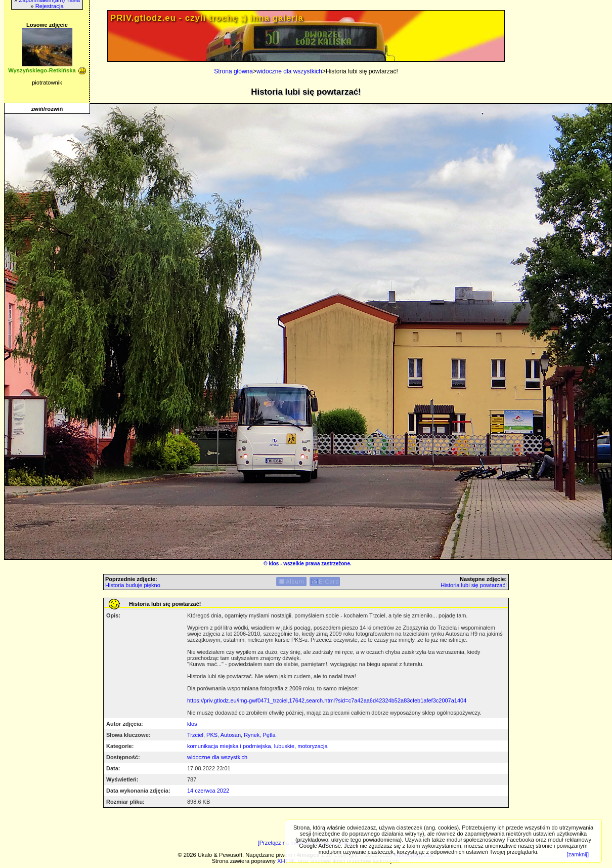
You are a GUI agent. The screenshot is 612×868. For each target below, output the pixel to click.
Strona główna (233, 71)
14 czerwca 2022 (208, 791)
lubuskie (284, 746)
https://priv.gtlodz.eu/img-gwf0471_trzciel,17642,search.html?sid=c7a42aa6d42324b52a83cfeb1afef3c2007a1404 (327, 700)
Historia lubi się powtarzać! (474, 585)
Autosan (231, 735)
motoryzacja (312, 746)
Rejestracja (50, 6)
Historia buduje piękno (133, 585)
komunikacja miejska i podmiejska (229, 746)
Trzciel (195, 735)
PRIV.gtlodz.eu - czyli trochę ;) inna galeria (207, 18)
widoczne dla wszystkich (289, 71)
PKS (212, 735)
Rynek (252, 735)
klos (274, 564)
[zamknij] (578, 854)
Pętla (269, 735)
